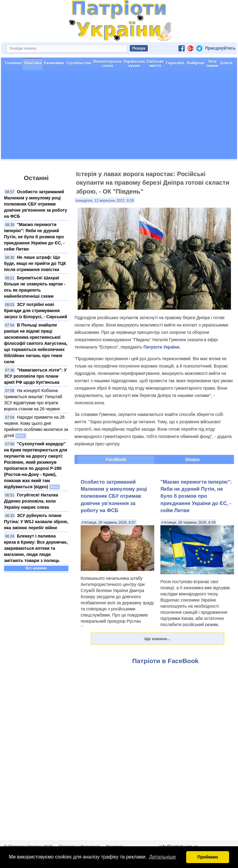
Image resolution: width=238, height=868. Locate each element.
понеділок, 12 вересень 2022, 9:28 (105, 201)
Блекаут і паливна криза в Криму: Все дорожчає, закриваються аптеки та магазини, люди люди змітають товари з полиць (36, 548)
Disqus (193, 459)
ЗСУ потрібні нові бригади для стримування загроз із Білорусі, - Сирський (36, 311)
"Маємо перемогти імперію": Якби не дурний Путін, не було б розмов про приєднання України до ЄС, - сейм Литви (34, 237)
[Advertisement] (119, 116)
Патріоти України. (162, 347)
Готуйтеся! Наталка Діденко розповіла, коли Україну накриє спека (31, 501)
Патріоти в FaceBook (165, 661)
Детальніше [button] (162, 857)
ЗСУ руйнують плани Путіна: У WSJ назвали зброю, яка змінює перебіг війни (36, 522)
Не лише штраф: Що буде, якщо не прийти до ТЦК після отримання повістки (35, 263)
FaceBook (116, 459)
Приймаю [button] (208, 857)
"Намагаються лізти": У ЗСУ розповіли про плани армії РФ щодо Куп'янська (35, 376)
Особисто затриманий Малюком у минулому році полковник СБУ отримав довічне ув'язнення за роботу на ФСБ (36, 204)
